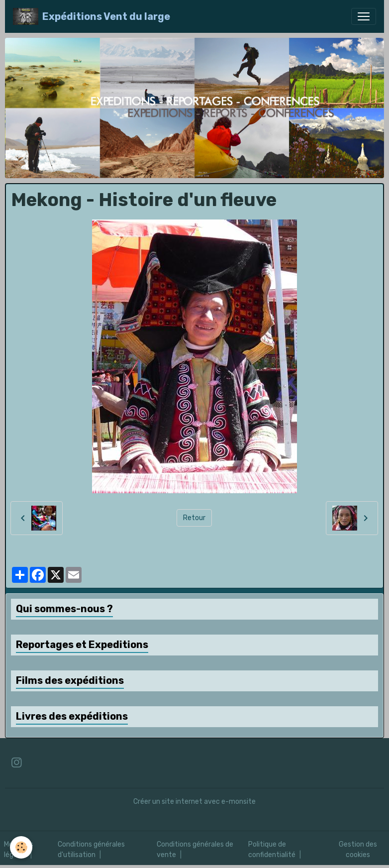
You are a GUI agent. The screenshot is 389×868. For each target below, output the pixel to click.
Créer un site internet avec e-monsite (194, 802)
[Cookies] (21, 847)
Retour (194, 518)
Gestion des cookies (358, 850)
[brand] (92, 16)
